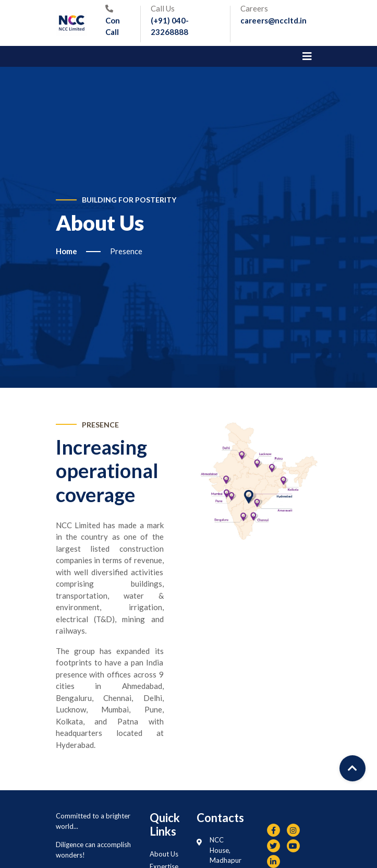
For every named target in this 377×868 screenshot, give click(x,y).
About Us (164, 854)
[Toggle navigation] (307, 56)
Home (66, 251)
